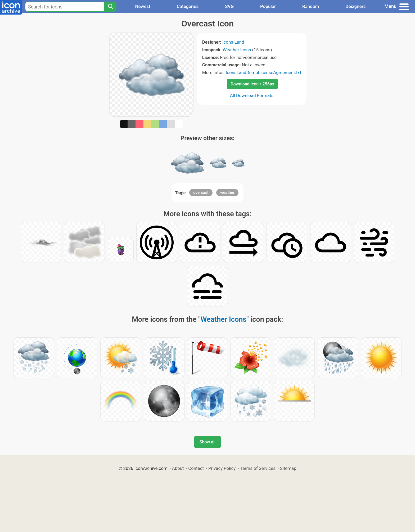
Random (311, 6)
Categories (188, 6)
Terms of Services (258, 468)
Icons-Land (233, 42)
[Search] (110, 7)
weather (227, 192)
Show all (207, 442)
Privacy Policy (222, 468)
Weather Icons (237, 50)
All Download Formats (252, 95)
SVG (229, 6)
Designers (355, 6)
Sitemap (288, 468)
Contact (196, 468)
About (178, 468)
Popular (268, 6)
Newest (143, 6)
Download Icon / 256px (252, 84)
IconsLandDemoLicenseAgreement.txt (263, 72)
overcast (201, 192)
